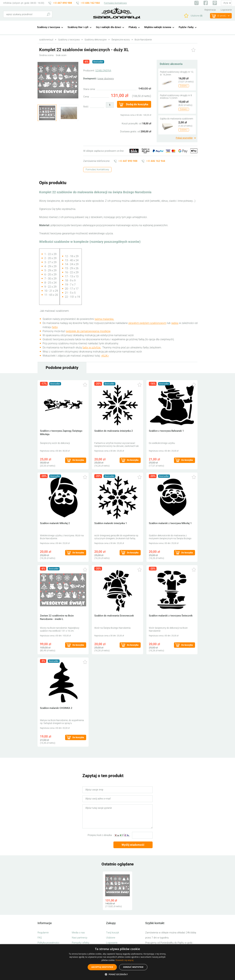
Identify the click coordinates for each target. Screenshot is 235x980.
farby (55, 327)
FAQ (40, 938)
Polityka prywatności (48, 943)
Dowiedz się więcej (125, 960)
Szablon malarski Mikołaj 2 (55, 523)
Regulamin (43, 933)
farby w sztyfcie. (92, 347)
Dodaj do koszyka (137, 104)
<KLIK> (105, 356)
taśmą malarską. (104, 319)
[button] (117, 974)
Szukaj (48, 14)
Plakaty (133, 27)
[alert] (117, 962)
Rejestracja (210, 10)
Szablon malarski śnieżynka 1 (111, 523)
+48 (62, 3)
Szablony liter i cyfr (78, 27)
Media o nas (78, 933)
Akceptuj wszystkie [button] (102, 967)
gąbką (175, 323)
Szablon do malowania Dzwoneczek (114, 616)
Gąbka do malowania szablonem (176, 119)
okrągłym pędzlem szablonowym (147, 323)
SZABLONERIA (103, 71)
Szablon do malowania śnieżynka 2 (114, 431)
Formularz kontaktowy (115, 3)
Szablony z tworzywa (49, 27)
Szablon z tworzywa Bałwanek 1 (166, 431)
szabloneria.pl (117, 13)
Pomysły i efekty (81, 943)
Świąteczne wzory (121, 40)
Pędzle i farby (186, 27)
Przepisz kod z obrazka (100, 835)
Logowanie (226, 10)
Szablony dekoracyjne (96, 40)
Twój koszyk (113, 933)
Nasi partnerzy (80, 938)
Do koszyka (78, 460)
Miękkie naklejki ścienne (158, 27)
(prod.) (222, 16)
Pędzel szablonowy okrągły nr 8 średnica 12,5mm (176, 97)
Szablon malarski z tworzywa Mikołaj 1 (170, 523)
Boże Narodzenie (143, 40)
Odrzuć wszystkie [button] (133, 967)
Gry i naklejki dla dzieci (109, 27)
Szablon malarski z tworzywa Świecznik (171, 616)
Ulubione (111, 938)
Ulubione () (197, 16)
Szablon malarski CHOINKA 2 (56, 708)
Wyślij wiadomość (133, 845)
